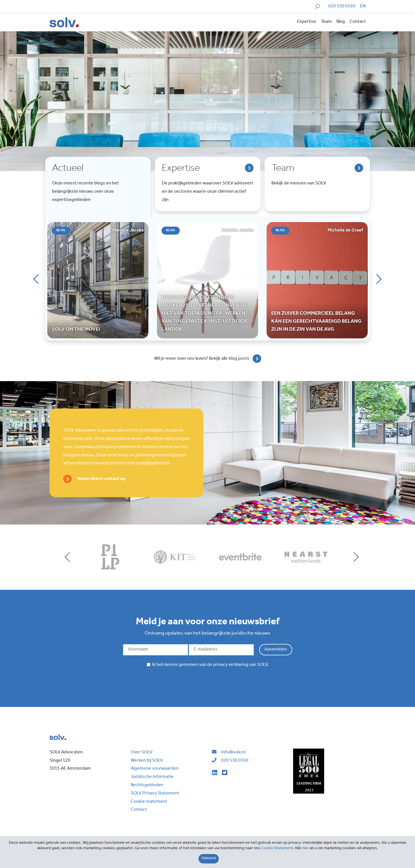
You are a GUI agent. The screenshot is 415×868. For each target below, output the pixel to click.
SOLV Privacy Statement (155, 794)
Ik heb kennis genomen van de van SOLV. (208, 665)
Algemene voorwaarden (155, 769)
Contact (358, 22)
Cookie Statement (277, 849)
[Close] (209, 859)
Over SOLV (142, 753)
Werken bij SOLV (147, 761)
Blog (341, 22)
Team (326, 22)
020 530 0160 (342, 7)
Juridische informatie (152, 777)
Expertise (307, 22)
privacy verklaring (231, 665)
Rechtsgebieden (147, 785)
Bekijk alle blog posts (229, 359)
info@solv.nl (233, 753)
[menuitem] (363, 7)
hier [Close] (305, 849)
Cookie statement (149, 802)
